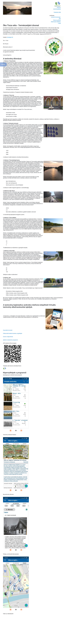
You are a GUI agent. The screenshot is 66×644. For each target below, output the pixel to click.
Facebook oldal (57, 12)
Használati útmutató (8, 330)
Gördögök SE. (10, 37)
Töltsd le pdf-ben (57, 20)
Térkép (3, 64)
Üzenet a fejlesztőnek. (8, 337)
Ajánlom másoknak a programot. (11, 340)
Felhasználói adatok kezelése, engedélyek (13, 333)
